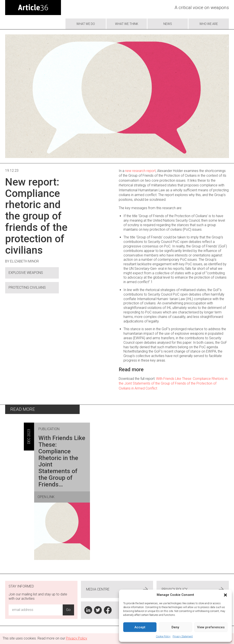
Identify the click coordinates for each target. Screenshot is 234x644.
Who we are (209, 24)
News (168, 24)
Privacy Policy (193, 589)
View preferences (211, 627)
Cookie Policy (163, 636)
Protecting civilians (27, 287)
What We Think (127, 24)
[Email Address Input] (36, 610)
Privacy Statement (183, 636)
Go (68, 610)
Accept (140, 627)
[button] (225, 595)
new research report (140, 171)
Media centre (117, 589)
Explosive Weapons (26, 273)
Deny (175, 627)
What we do (86, 24)
